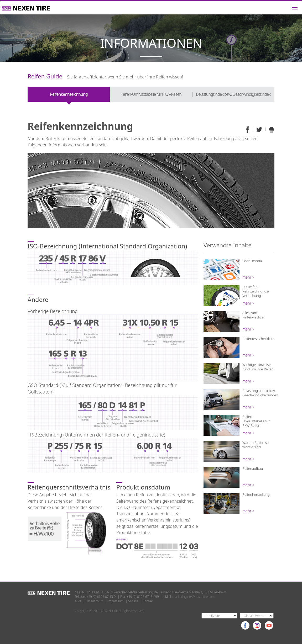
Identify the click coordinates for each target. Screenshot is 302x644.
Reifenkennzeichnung (69, 94)
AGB (78, 601)
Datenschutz (94, 601)
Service (133, 601)
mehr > (248, 277)
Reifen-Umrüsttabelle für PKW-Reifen (151, 94)
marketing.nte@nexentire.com (194, 597)
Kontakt (148, 601)
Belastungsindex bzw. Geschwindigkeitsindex (233, 94)
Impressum (116, 601)
